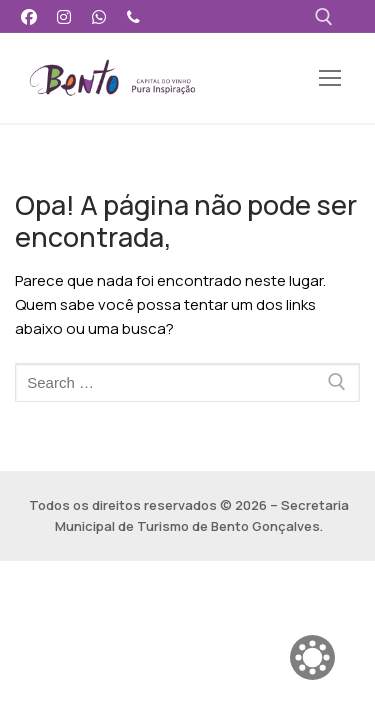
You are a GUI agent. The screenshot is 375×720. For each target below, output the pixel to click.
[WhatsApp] (99, 16)
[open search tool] (324, 17)
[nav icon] (329, 78)
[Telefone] (133, 16)
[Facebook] (29, 16)
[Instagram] (64, 16)
